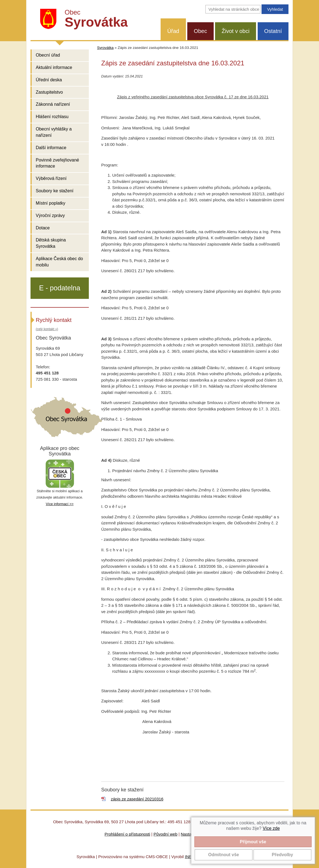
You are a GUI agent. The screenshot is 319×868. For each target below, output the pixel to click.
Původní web (165, 834)
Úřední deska (49, 80)
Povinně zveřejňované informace (57, 163)
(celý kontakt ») (47, 329)
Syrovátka (105, 48)
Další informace (51, 148)
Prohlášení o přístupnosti (127, 834)
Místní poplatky (51, 203)
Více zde (271, 828)
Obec (200, 31)
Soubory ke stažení (55, 191)
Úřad (173, 31)
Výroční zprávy (50, 215)
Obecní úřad (48, 55)
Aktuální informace (54, 67)
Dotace (43, 228)
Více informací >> (60, 504)
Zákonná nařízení (53, 104)
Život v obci (236, 31)
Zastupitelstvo (49, 92)
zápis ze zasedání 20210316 (137, 799)
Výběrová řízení (51, 178)
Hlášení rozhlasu (52, 117)
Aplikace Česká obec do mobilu (59, 262)
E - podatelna (60, 288)
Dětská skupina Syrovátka (51, 243)
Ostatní (273, 31)
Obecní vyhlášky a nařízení (54, 132)
